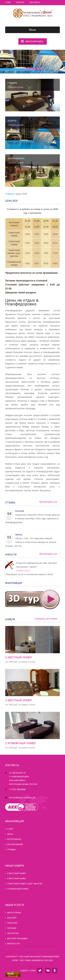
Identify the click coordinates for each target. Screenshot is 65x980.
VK (48, 971)
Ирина (19, 535)
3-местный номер (19, 700)
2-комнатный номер (21, 743)
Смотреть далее (16, 87)
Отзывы (10, 503)
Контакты (35, 2)
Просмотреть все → (49, 502)
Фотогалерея (14, 839)
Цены (10, 834)
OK (55, 971)
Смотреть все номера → (47, 619)
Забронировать (34, 41)
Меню (22, 30)
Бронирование (15, 844)
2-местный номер (19, 657)
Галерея (20, 2)
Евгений (20, 511)
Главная (9, 194)
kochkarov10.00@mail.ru (22, 798)
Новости (11, 555)
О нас (8, 2)
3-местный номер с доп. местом (14, 253)
